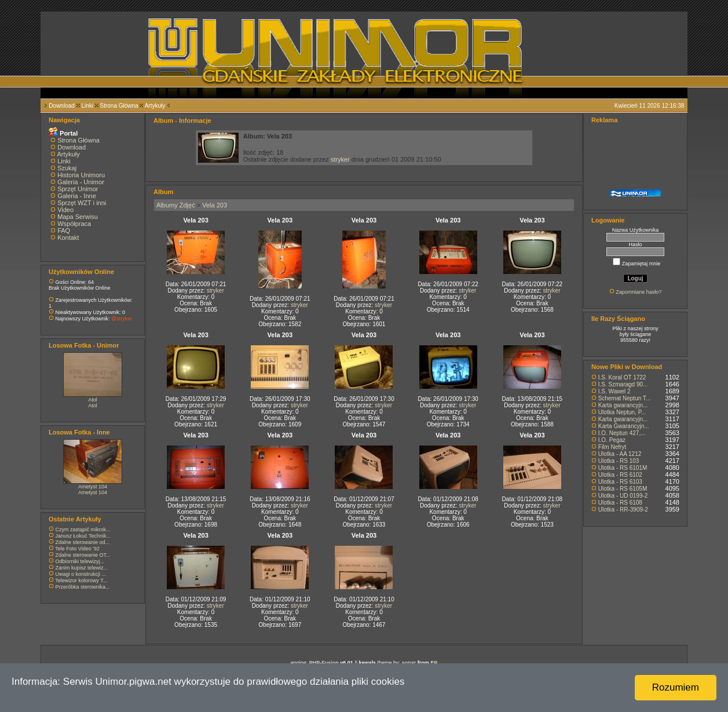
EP (434, 663)
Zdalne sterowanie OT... (83, 555)
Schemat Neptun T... (624, 398)
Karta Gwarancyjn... (624, 426)
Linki (87, 106)
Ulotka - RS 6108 (620, 503)
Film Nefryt (612, 447)
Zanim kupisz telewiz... (82, 568)
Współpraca (74, 224)
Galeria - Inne (77, 196)
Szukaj (67, 168)
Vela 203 (215, 205)
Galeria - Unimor (81, 182)
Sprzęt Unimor (78, 189)
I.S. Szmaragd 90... (623, 384)
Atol (93, 400)
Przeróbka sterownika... (83, 587)
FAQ (64, 231)
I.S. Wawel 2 (614, 391)
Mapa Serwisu (78, 217)
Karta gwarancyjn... (623, 405)
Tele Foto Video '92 (77, 549)
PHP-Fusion (324, 663)
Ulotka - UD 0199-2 (623, 496)
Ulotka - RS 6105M (623, 489)
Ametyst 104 (93, 487)
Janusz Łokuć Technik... (83, 536)
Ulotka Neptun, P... (622, 412)
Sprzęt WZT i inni (82, 203)
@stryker (122, 319)
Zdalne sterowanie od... (83, 542)
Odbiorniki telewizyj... (80, 561)
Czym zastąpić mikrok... (83, 530)
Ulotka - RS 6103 (620, 482)
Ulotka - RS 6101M (623, 468)
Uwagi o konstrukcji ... (81, 574)
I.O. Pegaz (612, 440)
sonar (409, 663)
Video (65, 210)
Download (61, 106)
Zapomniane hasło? (639, 292)
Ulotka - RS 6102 (620, 475)
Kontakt (68, 238)
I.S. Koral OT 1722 (622, 377)
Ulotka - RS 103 (619, 461)
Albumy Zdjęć (176, 205)
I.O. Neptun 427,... (622, 433)
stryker (340, 159)
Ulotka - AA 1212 (620, 454)
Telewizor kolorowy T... (81, 580)
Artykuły (155, 106)
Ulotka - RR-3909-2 (623, 510)
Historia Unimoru (81, 175)
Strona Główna (119, 106)
